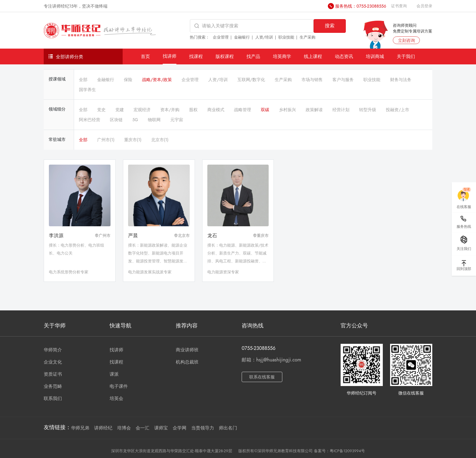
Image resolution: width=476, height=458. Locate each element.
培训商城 (375, 56)
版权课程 (225, 56)
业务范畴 (53, 386)
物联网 (154, 120)
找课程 (196, 56)
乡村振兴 (287, 110)
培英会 (116, 398)
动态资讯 (344, 56)
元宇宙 (177, 120)
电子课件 (119, 386)
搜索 (330, 26)
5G (135, 120)
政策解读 (314, 110)
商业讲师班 (187, 350)
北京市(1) (160, 140)
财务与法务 (401, 80)
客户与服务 (343, 80)
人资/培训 (264, 37)
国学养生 (87, 90)
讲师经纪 (103, 428)
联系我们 (53, 398)
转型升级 (368, 110)
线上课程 (313, 56)
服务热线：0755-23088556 (361, 6)
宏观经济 (142, 110)
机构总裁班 (187, 362)
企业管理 (221, 37)
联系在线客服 (262, 377)
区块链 (116, 120)
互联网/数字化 (251, 80)
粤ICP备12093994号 (347, 451)
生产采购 (308, 37)
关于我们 (406, 56)
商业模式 (216, 110)
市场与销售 (312, 80)
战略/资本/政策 (157, 80)
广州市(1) (106, 140)
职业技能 (286, 37)
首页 (145, 56)
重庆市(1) (133, 140)
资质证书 (53, 374)
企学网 (180, 428)
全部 (83, 80)
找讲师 (170, 56)
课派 (114, 374)
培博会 (124, 428)
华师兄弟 (80, 428)
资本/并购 (170, 110)
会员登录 (424, 6)
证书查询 (399, 6)
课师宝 (161, 428)
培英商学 (282, 56)
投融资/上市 (398, 110)
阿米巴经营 (90, 120)
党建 (120, 110)
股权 (193, 110)
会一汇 (143, 428)
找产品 (253, 56)
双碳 (265, 110)
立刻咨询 (406, 40)
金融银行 (242, 37)
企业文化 (53, 362)
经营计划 (341, 110)
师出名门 (228, 428)
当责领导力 (203, 428)
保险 (128, 80)
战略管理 (243, 110)
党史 (101, 110)
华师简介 (53, 350)
